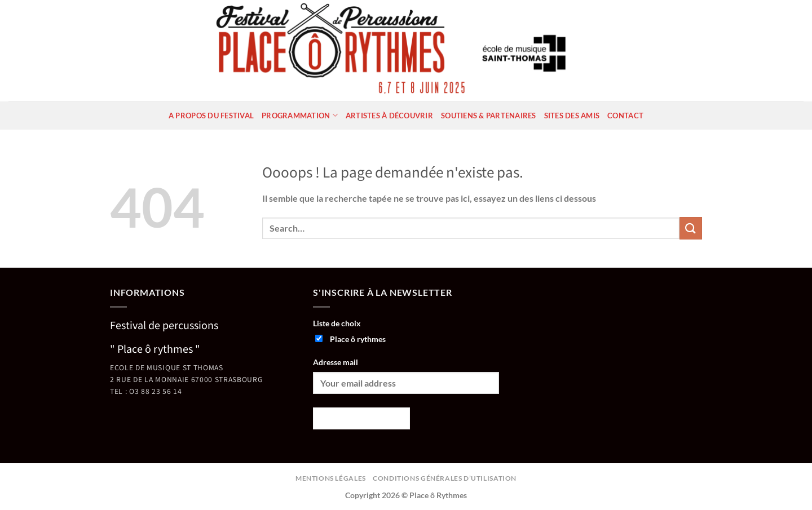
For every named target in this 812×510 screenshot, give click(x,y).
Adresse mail (336, 362)
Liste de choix (337, 323)
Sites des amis (572, 116)
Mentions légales (331, 478)
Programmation (300, 115)
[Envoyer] (691, 228)
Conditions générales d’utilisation (445, 478)
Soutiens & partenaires (489, 116)
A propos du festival (211, 116)
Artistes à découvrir (389, 116)
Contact (625, 116)
